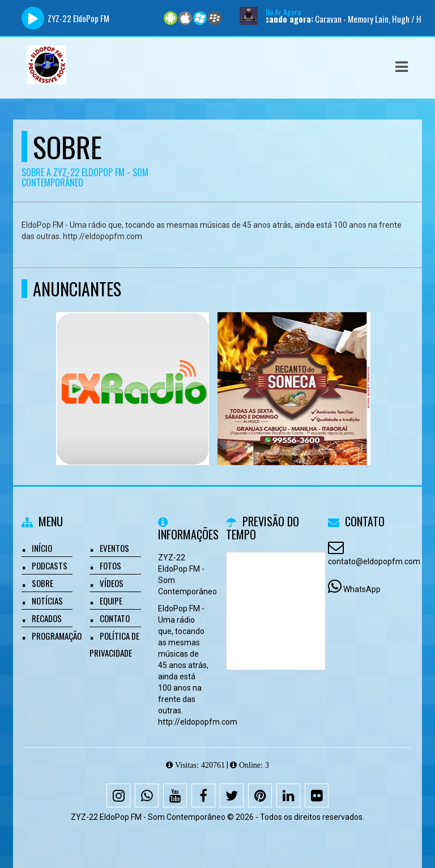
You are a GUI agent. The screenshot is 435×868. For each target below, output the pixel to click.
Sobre (42, 583)
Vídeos (112, 583)
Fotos (110, 565)
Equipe (111, 601)
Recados (47, 618)
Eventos (114, 548)
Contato (115, 618)
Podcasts (50, 565)
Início (42, 548)
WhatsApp (362, 589)
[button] (402, 67)
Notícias (47, 601)
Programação (57, 636)
